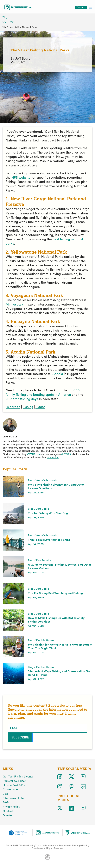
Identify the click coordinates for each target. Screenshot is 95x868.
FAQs (6, 802)
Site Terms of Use (14, 798)
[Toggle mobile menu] (91, 7)
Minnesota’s (15, 305)
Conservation (11, 790)
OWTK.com (34, 454)
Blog (5, 17)
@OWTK (66, 454)
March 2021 (9, 22)
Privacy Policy (11, 807)
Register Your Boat (14, 781)
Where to (13, 407)
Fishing (28, 407)
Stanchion (53, 458)
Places (40, 407)
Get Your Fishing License (18, 777)
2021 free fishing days (22, 399)
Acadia (58, 374)
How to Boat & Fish (15, 785)
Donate (7, 815)
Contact (8, 811)
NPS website (21, 178)
